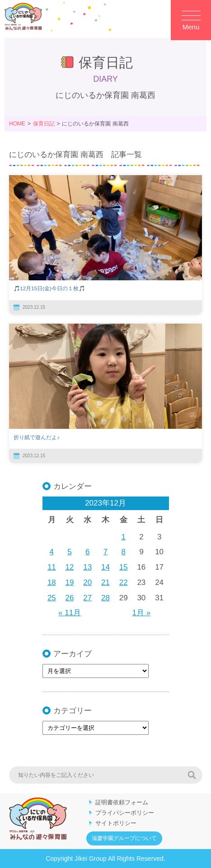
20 (87, 583)
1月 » (142, 613)
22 (124, 583)
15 (124, 567)
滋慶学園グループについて (124, 838)
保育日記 (44, 124)
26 (70, 598)
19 (70, 583)
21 (105, 583)
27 (87, 598)
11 (52, 567)
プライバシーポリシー (125, 813)
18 (52, 583)
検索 (192, 775)
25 (52, 598)
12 (70, 567)
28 (105, 598)
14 (105, 567)
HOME (17, 124)
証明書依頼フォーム (122, 802)
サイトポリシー (116, 823)
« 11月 (70, 613)
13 (87, 567)
